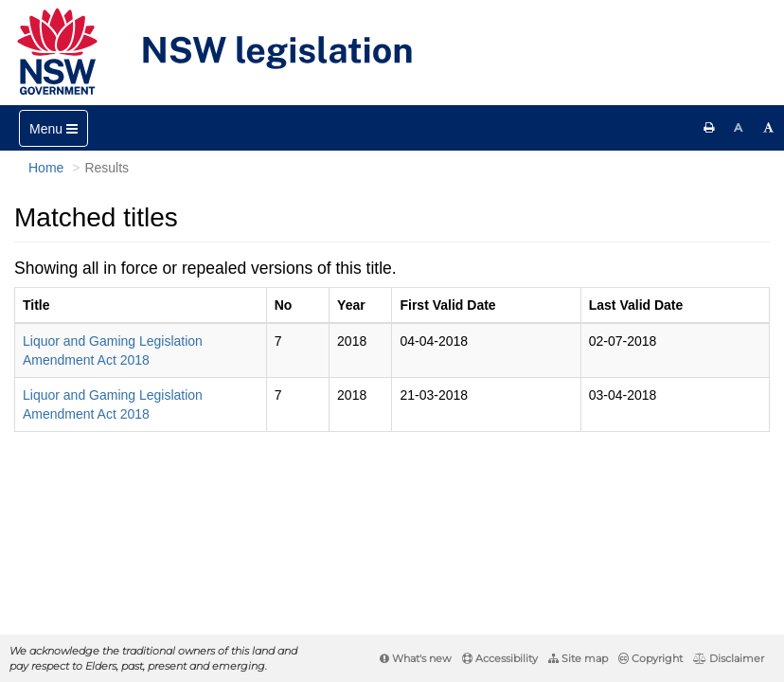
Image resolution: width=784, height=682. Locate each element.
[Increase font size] (769, 128)
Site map (578, 658)
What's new (416, 658)
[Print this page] (709, 128)
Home (46, 168)
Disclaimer (729, 658)
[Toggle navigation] (53, 128)
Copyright (650, 658)
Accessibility (500, 658)
